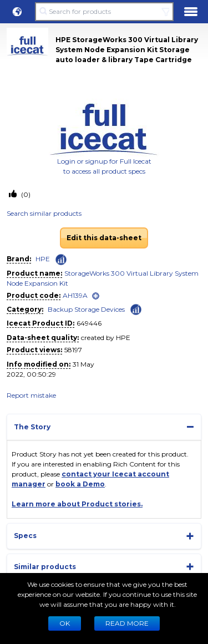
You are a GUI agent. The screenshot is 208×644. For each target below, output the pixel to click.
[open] (96, 296)
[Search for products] (104, 12)
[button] (17, 12)
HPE (43, 259)
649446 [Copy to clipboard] (89, 323)
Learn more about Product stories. (77, 504)
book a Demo (80, 484)
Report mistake (31, 395)
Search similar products (44, 213)
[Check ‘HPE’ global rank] (61, 260)
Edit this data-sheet (104, 238)
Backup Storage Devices (86, 309)
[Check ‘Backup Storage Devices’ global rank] (136, 309)
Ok (65, 623)
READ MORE (127, 623)
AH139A (75, 295)
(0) (25, 194)
